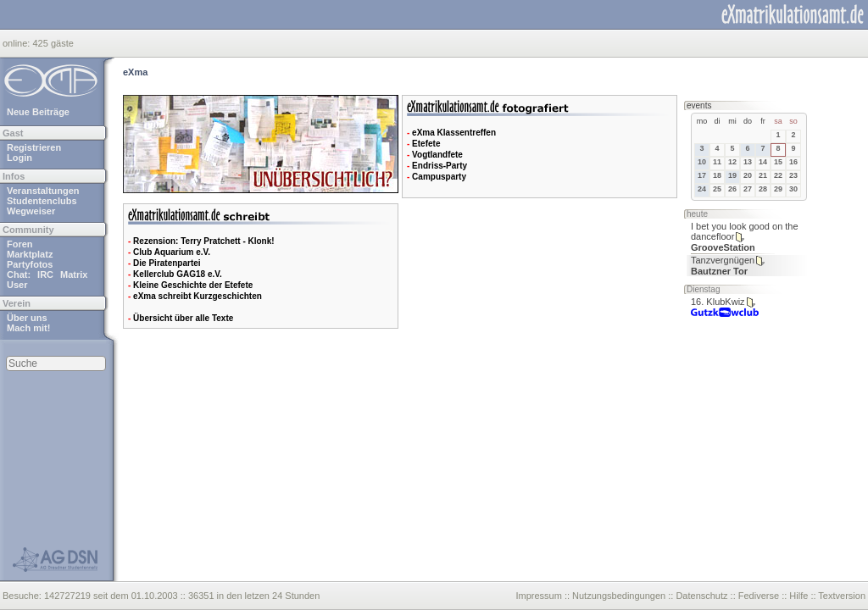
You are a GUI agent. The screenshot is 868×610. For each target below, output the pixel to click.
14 (763, 162)
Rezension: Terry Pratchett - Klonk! (204, 241)
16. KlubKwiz (718, 302)
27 (748, 189)
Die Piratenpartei (167, 263)
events (699, 105)
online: (17, 43)
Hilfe (798, 596)
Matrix (74, 274)
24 (702, 189)
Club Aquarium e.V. (172, 252)
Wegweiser (31, 211)
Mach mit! (28, 328)
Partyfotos (30, 264)
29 (778, 189)
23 (793, 175)
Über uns (27, 318)
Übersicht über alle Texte (183, 318)
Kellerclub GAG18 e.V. (178, 274)
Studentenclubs (42, 201)
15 (778, 162)
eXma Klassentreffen (454, 133)
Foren (20, 244)
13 (748, 162)
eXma (135, 72)
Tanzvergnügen (723, 260)
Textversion (842, 596)
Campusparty (439, 177)
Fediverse (759, 596)
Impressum (538, 596)
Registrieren (34, 147)
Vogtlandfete (437, 155)
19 (732, 175)
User (17, 285)
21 (763, 175)
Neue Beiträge (38, 112)
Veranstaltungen (43, 191)
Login (19, 158)
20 (748, 175)
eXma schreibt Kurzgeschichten (198, 296)
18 (717, 175)
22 (778, 175)
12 (732, 162)
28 (763, 189)
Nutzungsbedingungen (619, 596)
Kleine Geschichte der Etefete (193, 285)
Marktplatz (30, 254)
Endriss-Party (440, 166)
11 (717, 162)
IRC (45, 274)
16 (793, 162)
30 (793, 189)
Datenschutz (701, 596)
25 (717, 189)
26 (732, 189)
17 (702, 175)
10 (702, 162)
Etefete (426, 144)
